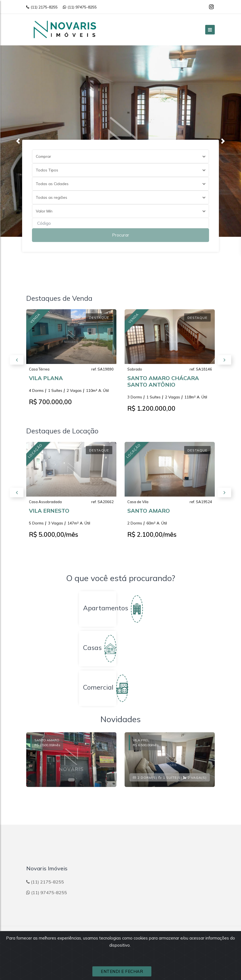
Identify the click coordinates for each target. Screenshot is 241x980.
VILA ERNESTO (49, 513)
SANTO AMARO (149, 513)
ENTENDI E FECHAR (122, 971)
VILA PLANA (46, 381)
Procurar (121, 235)
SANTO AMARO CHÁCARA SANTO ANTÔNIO (163, 384)
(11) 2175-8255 (42, 7)
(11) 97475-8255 (80, 7)
